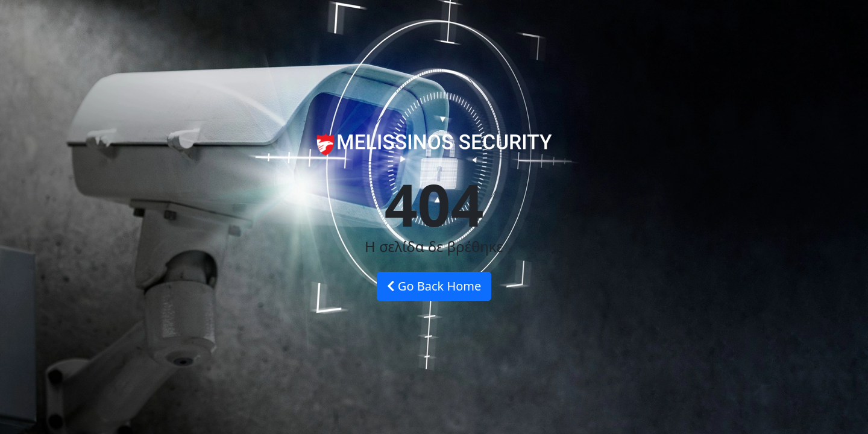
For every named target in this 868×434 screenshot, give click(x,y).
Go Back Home (434, 286)
